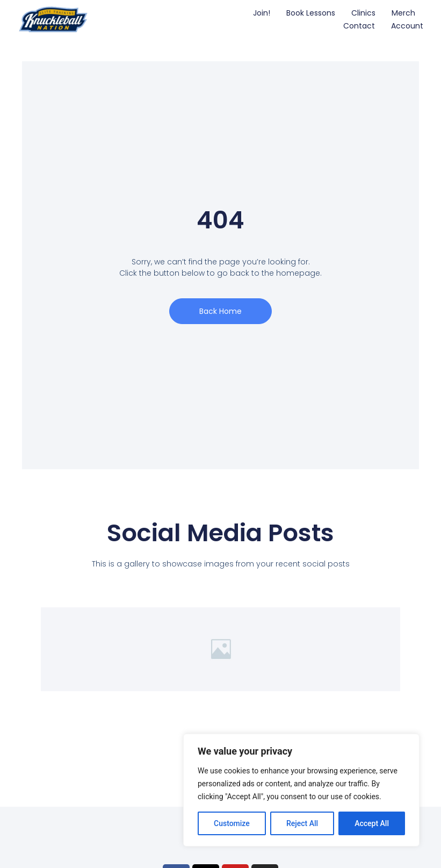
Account (407, 26)
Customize (232, 823)
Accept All (372, 823)
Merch (403, 13)
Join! (262, 13)
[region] (301, 790)
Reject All (302, 823)
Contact (359, 26)
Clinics (363, 13)
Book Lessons (311, 13)
